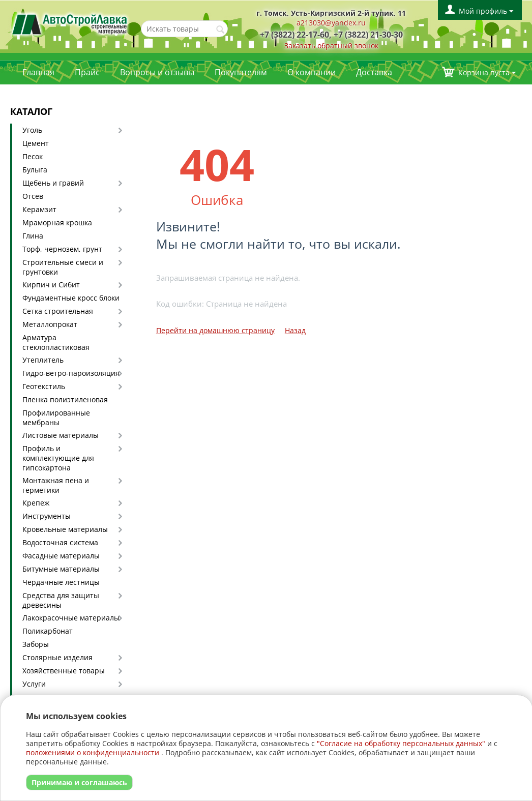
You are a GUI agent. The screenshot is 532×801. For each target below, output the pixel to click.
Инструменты (47, 516)
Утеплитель (43, 360)
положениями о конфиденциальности (93, 752)
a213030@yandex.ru (331, 23)
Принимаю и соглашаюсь (79, 782)
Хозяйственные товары (64, 671)
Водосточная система (60, 542)
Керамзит (39, 209)
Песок (33, 156)
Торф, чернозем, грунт (62, 249)
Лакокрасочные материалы (71, 618)
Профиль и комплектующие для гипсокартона (58, 458)
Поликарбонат (48, 631)
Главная (38, 72)
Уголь (32, 130)
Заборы (36, 644)
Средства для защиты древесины (61, 600)
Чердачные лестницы (61, 582)
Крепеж (36, 503)
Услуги (34, 684)
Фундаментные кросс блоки (71, 298)
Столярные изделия (57, 657)
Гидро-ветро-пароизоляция (71, 373)
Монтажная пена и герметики (56, 485)
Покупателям (241, 72)
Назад (295, 330)
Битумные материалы (61, 569)
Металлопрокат (50, 324)
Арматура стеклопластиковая (56, 342)
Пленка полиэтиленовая (65, 399)
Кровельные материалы (65, 529)
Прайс (87, 72)
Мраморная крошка (57, 222)
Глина (33, 236)
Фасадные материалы (61, 556)
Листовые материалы (61, 435)
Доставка (374, 72)
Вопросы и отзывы (157, 72)
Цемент (36, 143)
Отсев (33, 196)
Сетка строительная (58, 311)
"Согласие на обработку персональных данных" (401, 743)
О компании (312, 72)
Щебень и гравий (53, 183)
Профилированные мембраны (56, 418)
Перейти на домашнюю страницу (215, 330)
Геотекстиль (44, 386)
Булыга (35, 170)
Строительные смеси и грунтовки (63, 267)
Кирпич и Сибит (51, 285)
